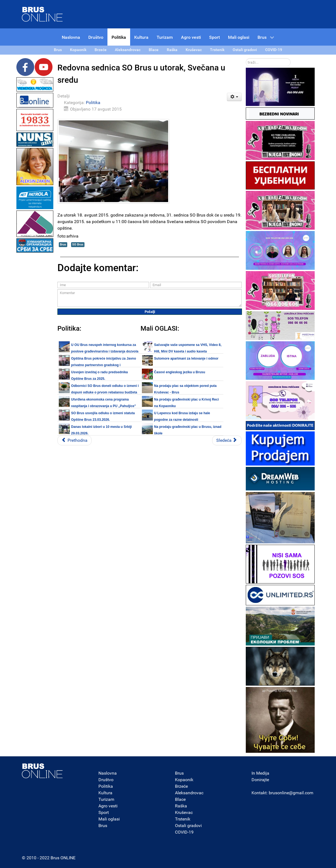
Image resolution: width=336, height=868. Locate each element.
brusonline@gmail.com (291, 793)
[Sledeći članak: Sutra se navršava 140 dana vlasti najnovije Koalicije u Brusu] (227, 440)
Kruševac (184, 812)
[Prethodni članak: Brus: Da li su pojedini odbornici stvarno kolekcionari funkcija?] (74, 440)
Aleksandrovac (189, 793)
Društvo (106, 780)
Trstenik (183, 819)
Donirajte (260, 780)
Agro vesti (108, 806)
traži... (246, 58)
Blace (180, 799)
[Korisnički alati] (234, 97)
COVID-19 (184, 832)
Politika (93, 103)
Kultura (105, 793)
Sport (104, 812)
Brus (63, 245)
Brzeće (181, 786)
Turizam (106, 799)
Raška (181, 806)
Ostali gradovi (188, 826)
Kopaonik (184, 780)
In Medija (260, 773)
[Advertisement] (35, 336)
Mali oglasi (109, 819)
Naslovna (108, 773)
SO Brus (78, 245)
